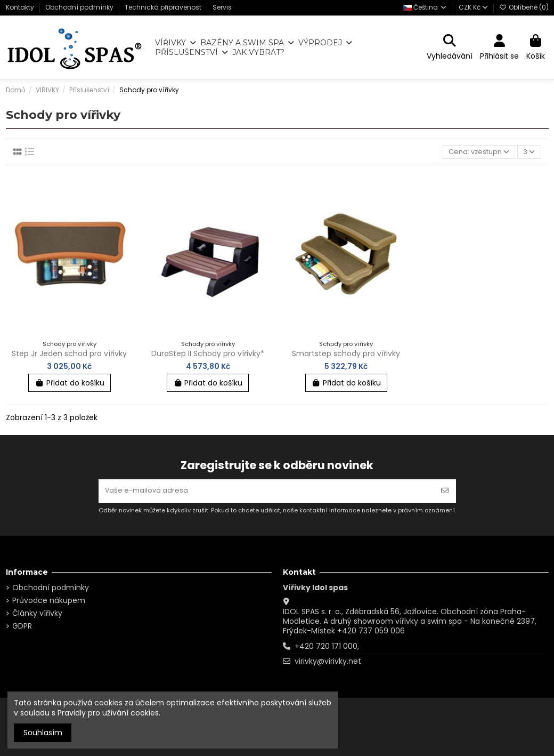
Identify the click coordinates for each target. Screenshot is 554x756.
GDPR (22, 626)
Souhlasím (43, 733)
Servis (222, 7)
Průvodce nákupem (49, 600)
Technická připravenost (164, 7)
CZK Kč (473, 7)
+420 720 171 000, (327, 646)
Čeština (425, 7)
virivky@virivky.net (328, 661)
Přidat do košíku (70, 384)
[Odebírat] (445, 490)
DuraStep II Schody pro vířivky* (208, 355)
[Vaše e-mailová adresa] (266, 490)
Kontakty (21, 7)
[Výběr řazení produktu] (476, 153)
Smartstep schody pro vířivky (346, 355)
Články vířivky (37, 613)
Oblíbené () (524, 7)
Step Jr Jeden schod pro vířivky (69, 355)
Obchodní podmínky (80, 7)
